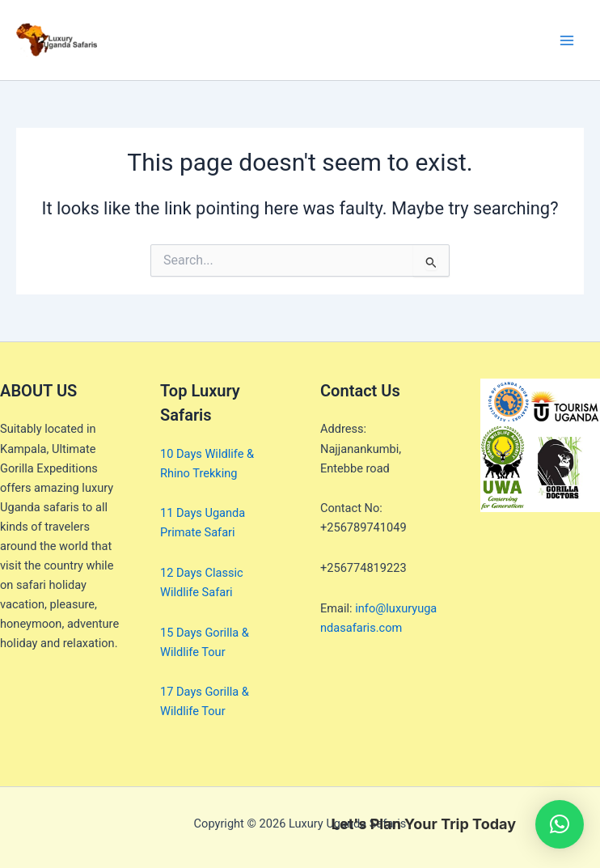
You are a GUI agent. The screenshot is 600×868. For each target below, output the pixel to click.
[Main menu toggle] (567, 40)
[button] (560, 824)
